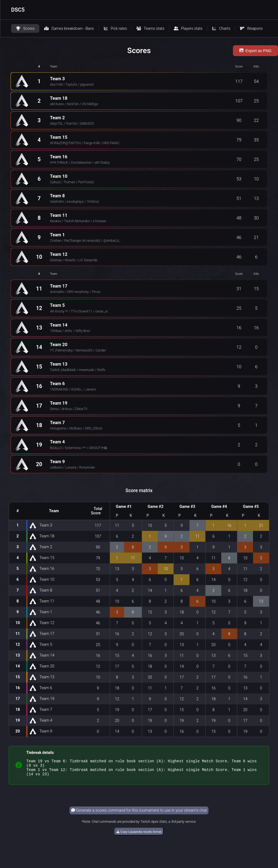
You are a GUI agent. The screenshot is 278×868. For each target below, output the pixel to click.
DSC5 (18, 10)
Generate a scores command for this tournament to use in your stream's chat (139, 814)
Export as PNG (255, 51)
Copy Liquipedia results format (139, 835)
